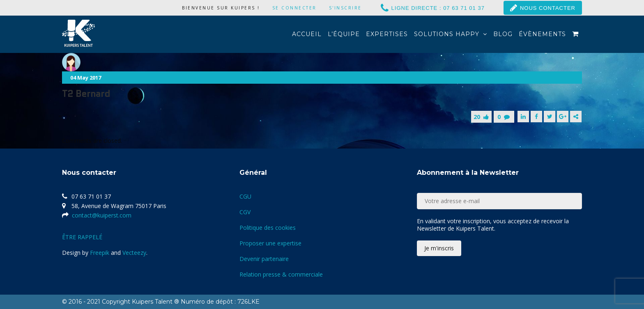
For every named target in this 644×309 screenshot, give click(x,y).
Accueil (307, 34)
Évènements (542, 34)
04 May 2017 (86, 78)
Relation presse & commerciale (281, 274)
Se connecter (294, 8)
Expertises (387, 34)
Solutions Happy (451, 34)
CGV (245, 212)
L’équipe (344, 34)
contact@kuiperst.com (102, 215)
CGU (245, 196)
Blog (503, 34)
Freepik (100, 253)
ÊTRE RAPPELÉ (82, 237)
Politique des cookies (268, 228)
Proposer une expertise (270, 243)
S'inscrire (345, 8)
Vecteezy (134, 253)
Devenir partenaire (264, 259)
